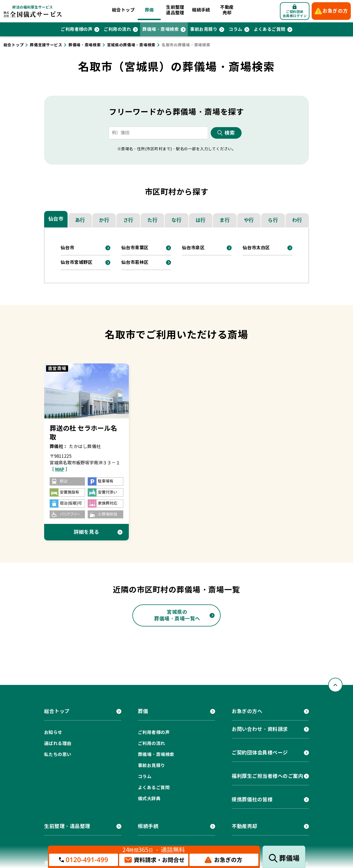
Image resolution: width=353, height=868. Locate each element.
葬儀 (149, 10)
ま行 (225, 220)
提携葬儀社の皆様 (252, 799)
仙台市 (56, 219)
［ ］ (60, 469)
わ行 (297, 220)
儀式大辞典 (149, 799)
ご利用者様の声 (77, 29)
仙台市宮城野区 (77, 262)
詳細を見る (86, 532)
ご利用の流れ (117, 29)
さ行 (128, 220)
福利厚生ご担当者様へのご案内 (268, 776)
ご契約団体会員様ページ (260, 753)
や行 (249, 220)
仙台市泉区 (193, 248)
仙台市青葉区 (135, 248)
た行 (152, 220)
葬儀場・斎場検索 (161, 29)
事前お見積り (204, 29)
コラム (235, 29)
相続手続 (201, 10)
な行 (176, 220)
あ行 (80, 220)
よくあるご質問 (270, 29)
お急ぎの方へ (247, 711)
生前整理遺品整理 (175, 10)
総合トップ (123, 10)
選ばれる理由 (58, 744)
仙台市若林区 (135, 262)
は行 (201, 220)
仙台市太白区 (256, 248)
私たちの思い (58, 755)
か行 (104, 220)
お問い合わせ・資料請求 (260, 729)
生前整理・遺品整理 (67, 826)
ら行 (273, 220)
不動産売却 (227, 10)
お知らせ (53, 732)
